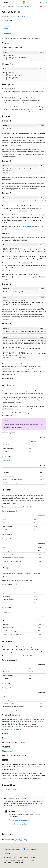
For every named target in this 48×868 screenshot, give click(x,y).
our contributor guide (21, 805)
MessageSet (7, 539)
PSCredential (22, 413)
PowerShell (10, 6)
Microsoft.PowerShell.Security (23, 6)
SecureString (13, 415)
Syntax (6, 24)
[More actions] (44, 6)
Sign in (45, 2)
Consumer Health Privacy (18, 860)
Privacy (6, 860)
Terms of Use (32, 860)
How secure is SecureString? (13, 427)
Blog (26, 858)
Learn (4, 6)
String (36, 519)
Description (7, 26)
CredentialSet (7, 461)
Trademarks (7, 863)
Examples (7, 28)
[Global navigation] (2, 2)
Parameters (7, 31)
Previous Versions (18, 858)
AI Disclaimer (7, 858)
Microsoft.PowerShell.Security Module (18, 17)
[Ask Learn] (41, 6)
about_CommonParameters (11, 729)
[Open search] (40, 2)
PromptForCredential (27, 226)
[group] (24, 201)
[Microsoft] (24, 2)
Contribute (33, 858)
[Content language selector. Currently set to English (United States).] (12, 849)
